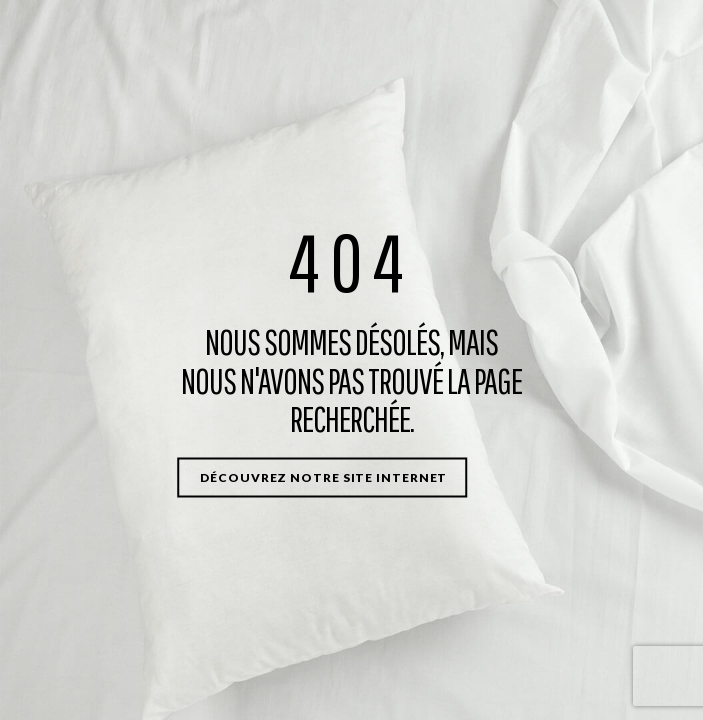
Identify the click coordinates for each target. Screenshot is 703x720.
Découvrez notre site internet (323, 476)
